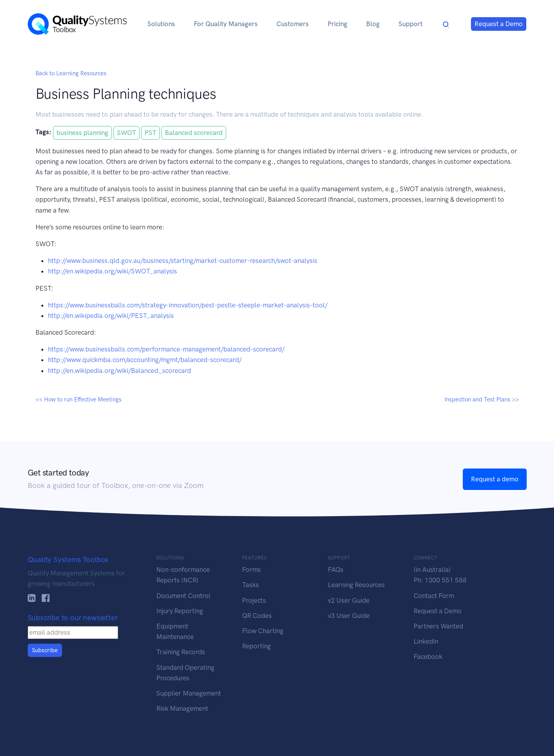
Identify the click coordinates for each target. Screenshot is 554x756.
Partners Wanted (438, 626)
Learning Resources (356, 585)
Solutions (161, 24)
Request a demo (495, 479)
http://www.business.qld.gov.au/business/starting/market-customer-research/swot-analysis (183, 261)
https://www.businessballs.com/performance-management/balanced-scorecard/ (166, 349)
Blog (373, 24)
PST (150, 133)
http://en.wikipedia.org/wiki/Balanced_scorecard (119, 371)
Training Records (181, 652)
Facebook (428, 657)
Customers (293, 24)
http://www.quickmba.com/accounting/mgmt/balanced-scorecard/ (145, 360)
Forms (251, 570)
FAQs (336, 570)
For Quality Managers (226, 24)
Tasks (250, 585)
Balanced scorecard (194, 133)
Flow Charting (263, 631)
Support (411, 24)
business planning (82, 133)
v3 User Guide (349, 616)
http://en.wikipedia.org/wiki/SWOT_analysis (112, 271)
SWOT (127, 133)
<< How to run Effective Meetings (79, 399)
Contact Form (434, 596)
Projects (254, 600)
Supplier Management (189, 693)
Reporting (257, 646)
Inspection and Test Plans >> (482, 399)
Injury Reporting (180, 611)
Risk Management (182, 708)
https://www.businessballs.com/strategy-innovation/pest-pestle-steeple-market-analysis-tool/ (188, 305)
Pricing (337, 24)
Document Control (183, 596)
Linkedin (426, 641)
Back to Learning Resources (71, 73)
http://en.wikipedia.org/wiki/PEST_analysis (111, 316)
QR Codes (257, 616)
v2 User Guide (349, 600)
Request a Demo (499, 24)
